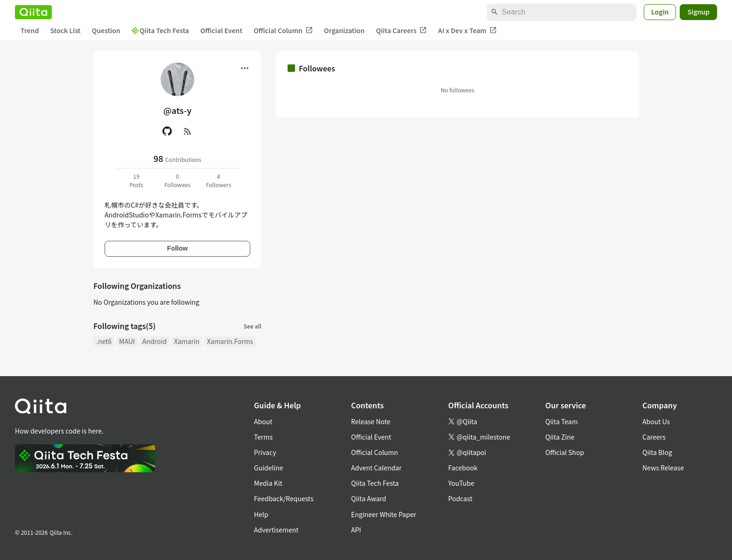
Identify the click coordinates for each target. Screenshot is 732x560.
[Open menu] (245, 68)
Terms (263, 437)
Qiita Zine (560, 437)
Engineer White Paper (384, 514)
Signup (698, 12)
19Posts (136, 180)
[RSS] (188, 131)
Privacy (265, 452)
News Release (663, 468)
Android (155, 341)
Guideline (269, 468)
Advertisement (276, 530)
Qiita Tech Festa (160, 30)
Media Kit (268, 483)
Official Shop (565, 452)
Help (261, 514)
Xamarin (187, 341)
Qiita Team (562, 421)
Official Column (283, 31)
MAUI (127, 341)
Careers (654, 437)
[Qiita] (33, 12)
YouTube (461, 483)
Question (106, 30)
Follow (177, 248)
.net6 (104, 341)
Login (660, 12)
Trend (30, 30)
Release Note (371, 421)
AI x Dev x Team (467, 31)
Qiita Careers (401, 31)
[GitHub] (167, 131)
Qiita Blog (657, 452)
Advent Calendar (376, 468)
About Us (656, 421)
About (263, 421)
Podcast (460, 498)
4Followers (218, 180)
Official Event (221, 30)
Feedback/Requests (284, 498)
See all (253, 326)
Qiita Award (369, 498)
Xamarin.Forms (230, 341)
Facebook (463, 468)
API (356, 530)
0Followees (177, 180)
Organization (344, 30)
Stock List (65, 30)
